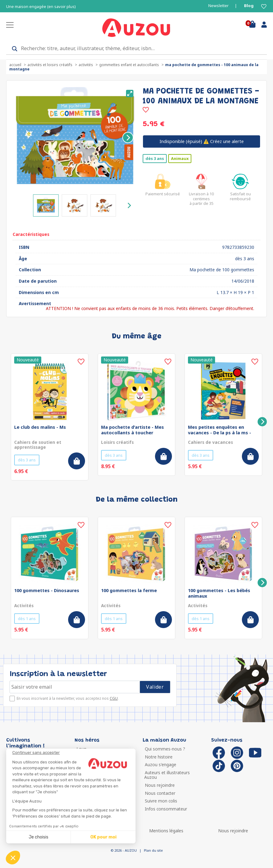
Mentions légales (166, 831)
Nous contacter (159, 793)
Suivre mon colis (160, 801)
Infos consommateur (165, 809)
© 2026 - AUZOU (124, 850)
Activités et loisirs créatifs (50, 65)
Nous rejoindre (159, 785)
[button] (13, 858)
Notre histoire (158, 757)
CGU (114, 698)
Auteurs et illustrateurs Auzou (167, 775)
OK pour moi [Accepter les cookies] (103, 837)
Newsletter (218, 6)
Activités (86, 65)
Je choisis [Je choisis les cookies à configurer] (39, 837)
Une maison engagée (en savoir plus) (41, 7)
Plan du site (153, 850)
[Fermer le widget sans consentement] (74, 753)
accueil (15, 65)
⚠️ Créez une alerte (202, 141)
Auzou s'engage (160, 764)
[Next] (128, 137)
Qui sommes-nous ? (164, 749)
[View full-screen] (130, 94)
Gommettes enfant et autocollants (129, 65)
